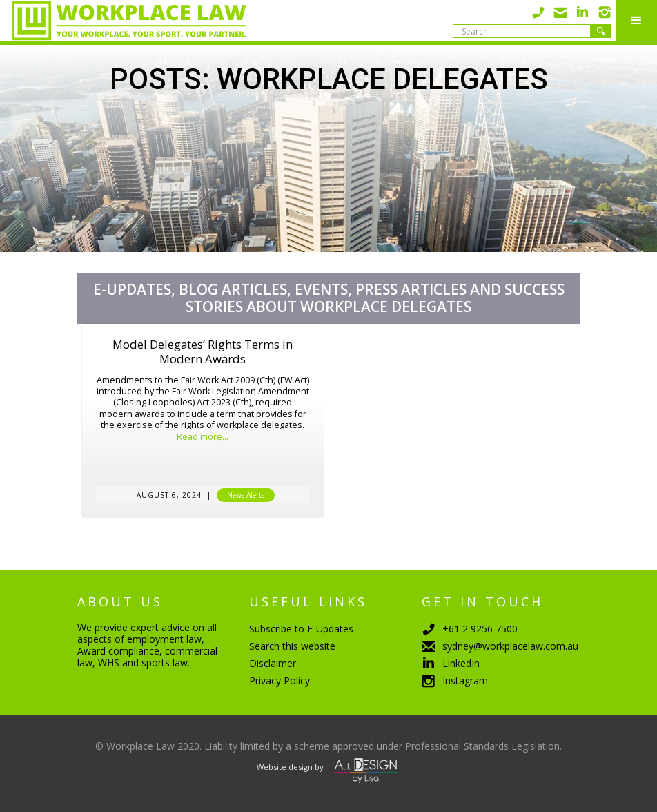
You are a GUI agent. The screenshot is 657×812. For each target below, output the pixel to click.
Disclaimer (273, 663)
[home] (123, 21)
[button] (636, 21)
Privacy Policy (280, 680)
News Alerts (246, 495)
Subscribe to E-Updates (301, 629)
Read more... (203, 437)
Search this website (292, 646)
